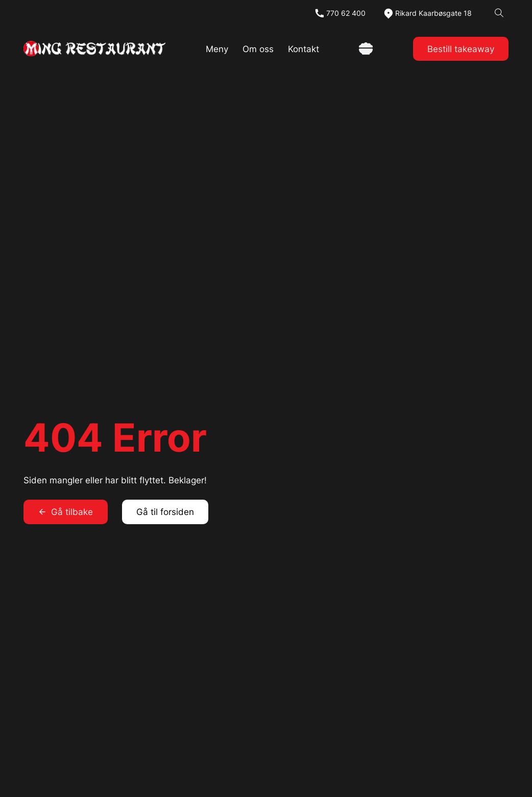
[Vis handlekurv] (366, 49)
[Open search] (499, 13)
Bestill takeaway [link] (461, 49)
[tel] (340, 13)
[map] (427, 13)
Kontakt (304, 49)
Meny (217, 49)
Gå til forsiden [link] (165, 512)
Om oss (258, 49)
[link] (94, 49)
